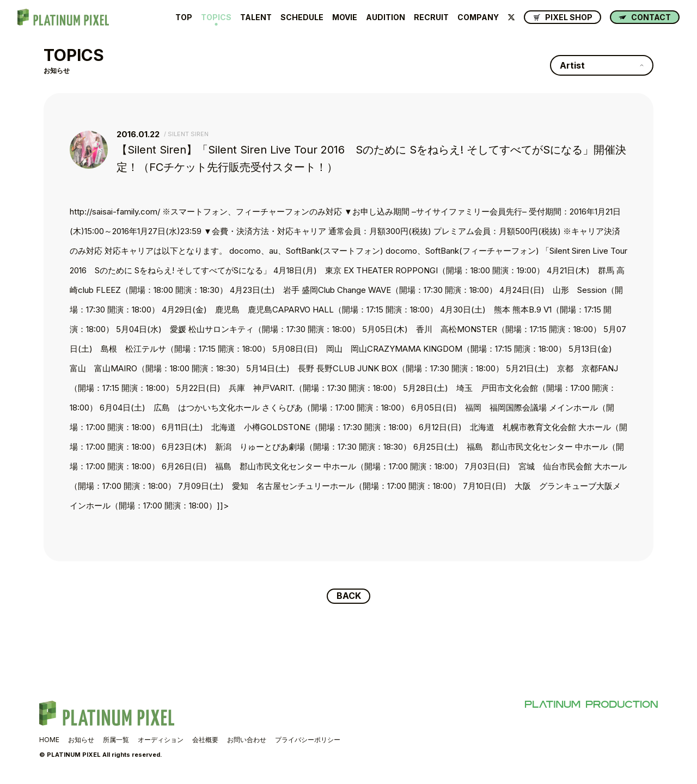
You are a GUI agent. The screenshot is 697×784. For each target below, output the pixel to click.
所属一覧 (116, 740)
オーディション (161, 740)
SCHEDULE (302, 17)
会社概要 (205, 740)
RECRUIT (431, 17)
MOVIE (345, 17)
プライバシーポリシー (308, 740)
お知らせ (81, 740)
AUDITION (386, 17)
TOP (184, 17)
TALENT (256, 17)
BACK (349, 596)
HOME (49, 740)
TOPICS (216, 17)
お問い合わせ (247, 740)
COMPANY (478, 17)
